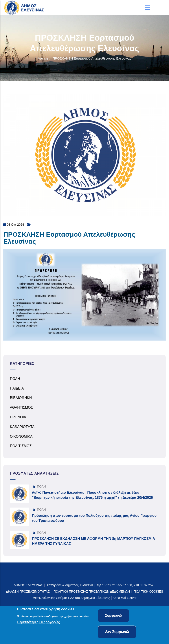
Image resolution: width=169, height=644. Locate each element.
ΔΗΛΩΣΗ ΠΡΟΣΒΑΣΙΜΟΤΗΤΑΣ (28, 591)
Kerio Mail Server (124, 598)
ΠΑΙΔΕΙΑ (17, 388)
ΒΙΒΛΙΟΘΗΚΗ (21, 398)
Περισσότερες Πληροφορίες (38, 622)
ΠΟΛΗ (15, 379)
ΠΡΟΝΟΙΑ (18, 417)
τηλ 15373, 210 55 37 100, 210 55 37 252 (125, 585)
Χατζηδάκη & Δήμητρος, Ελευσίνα (70, 585)
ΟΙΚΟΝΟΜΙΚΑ (21, 436)
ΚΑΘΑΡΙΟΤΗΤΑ (22, 427)
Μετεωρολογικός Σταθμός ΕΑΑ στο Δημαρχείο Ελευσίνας (71, 598)
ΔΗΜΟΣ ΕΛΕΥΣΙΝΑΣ (28, 585)
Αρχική (43, 58)
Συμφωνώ (113, 616)
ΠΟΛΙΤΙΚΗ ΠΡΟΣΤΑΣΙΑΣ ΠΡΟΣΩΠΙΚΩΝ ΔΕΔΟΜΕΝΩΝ (92, 591)
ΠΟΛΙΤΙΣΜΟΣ (21, 446)
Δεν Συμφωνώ (117, 632)
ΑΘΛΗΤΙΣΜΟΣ (21, 407)
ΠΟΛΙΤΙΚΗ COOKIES (149, 591)
